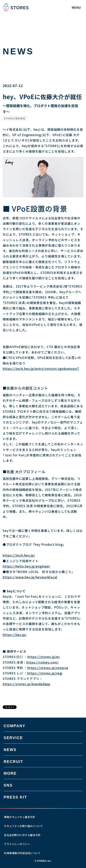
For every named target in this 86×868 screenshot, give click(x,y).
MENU (76, 8)
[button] (76, 7)
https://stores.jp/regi (45, 673)
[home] (16, 7)
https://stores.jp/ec (44, 657)
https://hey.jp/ (15, 635)
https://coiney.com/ (43, 662)
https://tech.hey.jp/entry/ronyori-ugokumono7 (41, 369)
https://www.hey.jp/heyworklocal (30, 577)
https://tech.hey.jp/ (19, 555)
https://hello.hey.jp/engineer (26, 566)
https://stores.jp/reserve (48, 668)
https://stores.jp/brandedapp (27, 684)
